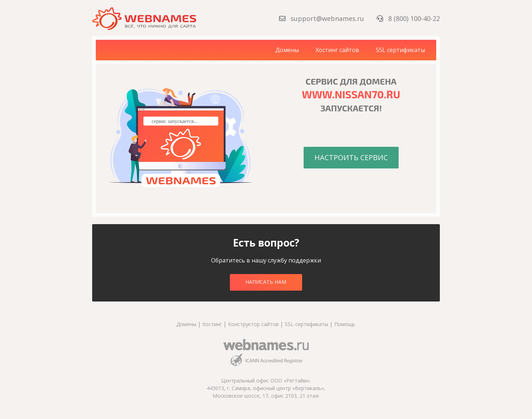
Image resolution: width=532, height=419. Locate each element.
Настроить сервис (351, 157)
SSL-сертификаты (307, 324)
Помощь (345, 324)
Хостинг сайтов (337, 50)
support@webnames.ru (322, 18)
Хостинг (212, 324)
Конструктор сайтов (253, 324)
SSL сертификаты (400, 50)
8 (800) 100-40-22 (408, 18)
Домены (287, 50)
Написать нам (266, 282)
